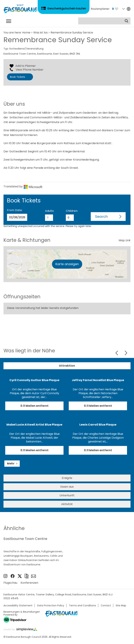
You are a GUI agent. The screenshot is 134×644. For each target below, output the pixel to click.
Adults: (50, 211)
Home (26, 33)
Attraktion (67, 366)
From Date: (15, 210)
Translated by (23, 186)
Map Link (125, 240)
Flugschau (10, 583)
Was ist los (40, 33)
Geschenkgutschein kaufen (67, 8)
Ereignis (67, 478)
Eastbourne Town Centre (25, 539)
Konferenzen (29, 583)
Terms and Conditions (82, 605)
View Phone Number (30, 70)
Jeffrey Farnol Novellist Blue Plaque (98, 380)
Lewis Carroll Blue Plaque (98, 425)
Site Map (121, 605)
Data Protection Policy (51, 605)
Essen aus (67, 487)
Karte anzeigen (67, 264)
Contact (106, 605)
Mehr (11, 463)
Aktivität (67, 504)
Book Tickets (18, 77)
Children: (72, 211)
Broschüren (26, 576)
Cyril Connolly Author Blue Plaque (34, 380)
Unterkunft (67, 495)
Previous (117, 353)
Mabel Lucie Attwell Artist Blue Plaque (34, 425)
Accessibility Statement (18, 605)
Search (101, 217)
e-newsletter (33, 576)
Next (126, 353)
